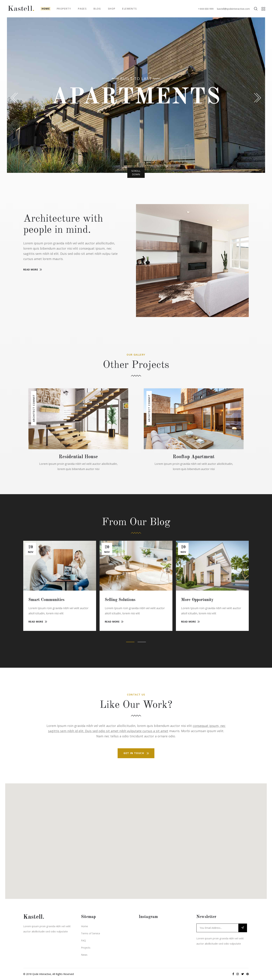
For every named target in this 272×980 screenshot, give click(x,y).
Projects (86, 948)
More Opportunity (197, 600)
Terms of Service (91, 933)
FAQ (83, 940)
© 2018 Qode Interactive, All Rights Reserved (48, 974)
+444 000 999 (206, 9)
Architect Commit (34, 408)
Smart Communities (46, 600)
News (84, 955)
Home (84, 926)
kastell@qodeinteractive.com (233, 9)
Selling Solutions (120, 600)
